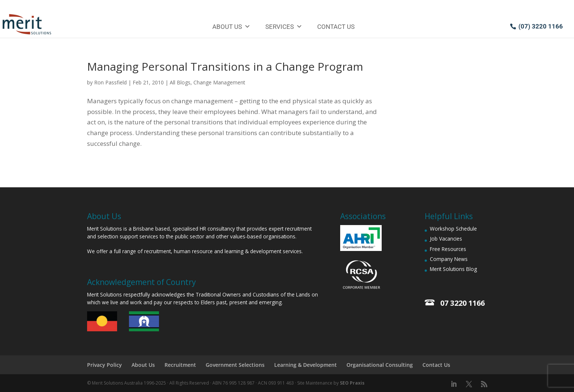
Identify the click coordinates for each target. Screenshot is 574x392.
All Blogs (180, 82)
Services (284, 27)
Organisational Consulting (380, 365)
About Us (231, 27)
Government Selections (235, 365)
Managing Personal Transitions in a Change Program (225, 66)
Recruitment (180, 365)
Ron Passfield (110, 82)
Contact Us (336, 27)
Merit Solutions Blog (453, 269)
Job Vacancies (446, 239)
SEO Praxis (352, 383)
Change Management (219, 82)
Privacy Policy (104, 365)
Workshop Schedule (453, 229)
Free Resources (448, 249)
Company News (449, 259)
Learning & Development (306, 365)
